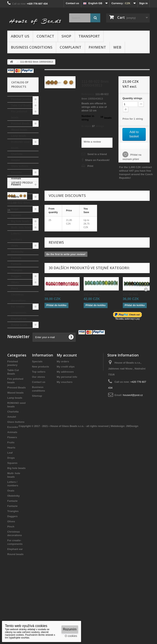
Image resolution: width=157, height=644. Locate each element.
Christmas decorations (18, 298)
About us (20, 36)
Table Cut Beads (21, 105)
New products (41, 424)
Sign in (143, 3)
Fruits (15, 191)
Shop (66, 36)
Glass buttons (20, 166)
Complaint (70, 47)
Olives (15, 282)
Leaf (14, 203)
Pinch (15, 288)
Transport (89, 36)
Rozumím (70, 629)
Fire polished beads (19, 114)
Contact (45, 36)
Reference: (88, 94)
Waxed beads (19, 130)
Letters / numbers (17, 236)
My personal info (67, 434)
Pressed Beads (20, 124)
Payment (97, 47)
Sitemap (37, 453)
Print (90, 166)
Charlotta (17, 154)
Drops (15, 209)
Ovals (15, 246)
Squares (16, 215)
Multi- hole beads (22, 227)
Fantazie (16, 258)
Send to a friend (97, 154)
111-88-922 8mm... (20, 360)
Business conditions (32, 47)
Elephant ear (19, 319)
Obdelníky (17, 252)
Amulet (15, 160)
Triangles (17, 270)
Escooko (16, 172)
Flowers (16, 185)
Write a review (92, 142)
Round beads (19, 325)
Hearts (15, 197)
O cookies (71, 636)
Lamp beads (19, 136)
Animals (16, 178)
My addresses (65, 429)
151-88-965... (53, 294)
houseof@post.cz (133, 453)
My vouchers (65, 440)
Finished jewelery (22, 99)
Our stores (39, 434)
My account (67, 413)
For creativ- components (19, 310)
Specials (37, 419)
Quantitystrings (132, 98)
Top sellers (39, 429)
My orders (63, 419)
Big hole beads (20, 221)
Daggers (16, 276)
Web (117, 47)
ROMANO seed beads (20, 145)
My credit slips (66, 424)
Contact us (72, 3)
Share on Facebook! (97, 160)
